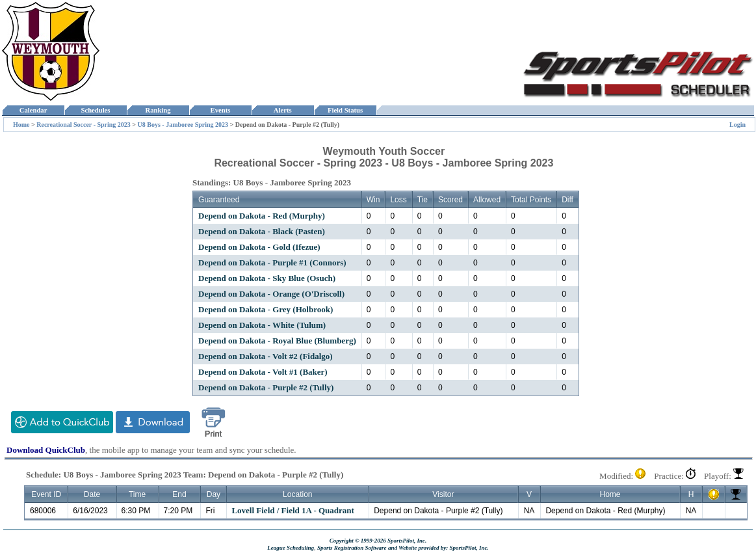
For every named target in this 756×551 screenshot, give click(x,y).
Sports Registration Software (352, 548)
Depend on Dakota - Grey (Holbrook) (266, 309)
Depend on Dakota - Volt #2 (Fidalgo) (266, 356)
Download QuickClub (46, 450)
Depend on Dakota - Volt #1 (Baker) (263, 372)
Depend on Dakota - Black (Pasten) (262, 231)
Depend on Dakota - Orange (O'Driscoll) (271, 294)
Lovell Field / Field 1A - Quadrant (293, 510)
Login (737, 125)
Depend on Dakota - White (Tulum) (262, 325)
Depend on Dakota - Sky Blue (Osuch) (267, 278)
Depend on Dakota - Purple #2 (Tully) (266, 387)
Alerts (283, 110)
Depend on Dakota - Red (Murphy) (262, 216)
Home (21, 125)
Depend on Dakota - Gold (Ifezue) (259, 247)
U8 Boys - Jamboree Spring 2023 (183, 125)
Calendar (33, 110)
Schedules (96, 110)
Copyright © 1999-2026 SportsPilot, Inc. (378, 541)
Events (220, 110)
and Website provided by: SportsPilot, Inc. (438, 548)
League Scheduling (291, 548)
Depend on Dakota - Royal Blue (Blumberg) (277, 341)
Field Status (345, 110)
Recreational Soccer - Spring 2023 (84, 125)
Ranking (158, 110)
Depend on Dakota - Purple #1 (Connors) (272, 262)
